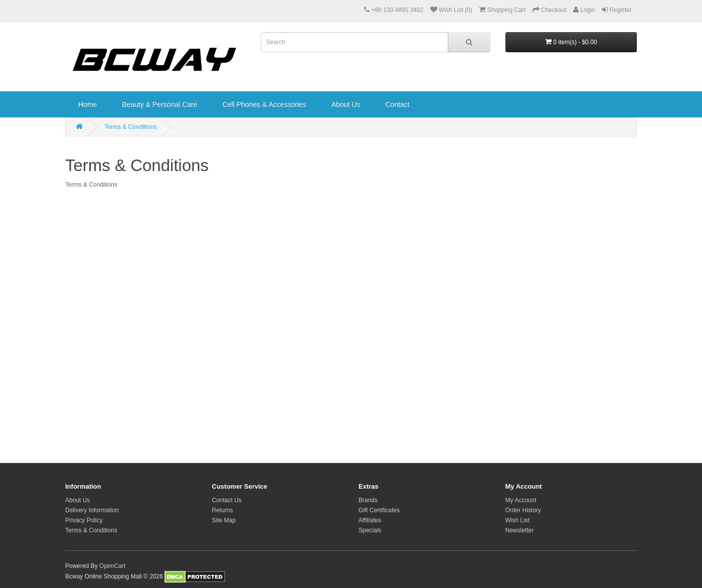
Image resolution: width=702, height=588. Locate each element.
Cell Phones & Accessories (265, 104)
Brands (368, 500)
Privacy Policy (84, 520)
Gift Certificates (379, 510)
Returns (223, 510)
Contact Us (227, 500)
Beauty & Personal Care (159, 104)
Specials (370, 530)
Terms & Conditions (130, 127)
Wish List (518, 520)
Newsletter (520, 530)
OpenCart (112, 566)
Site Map (224, 520)
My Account (521, 500)
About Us (346, 104)
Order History (523, 510)
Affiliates (370, 520)
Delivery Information (92, 510)
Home (87, 104)
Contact (397, 104)
